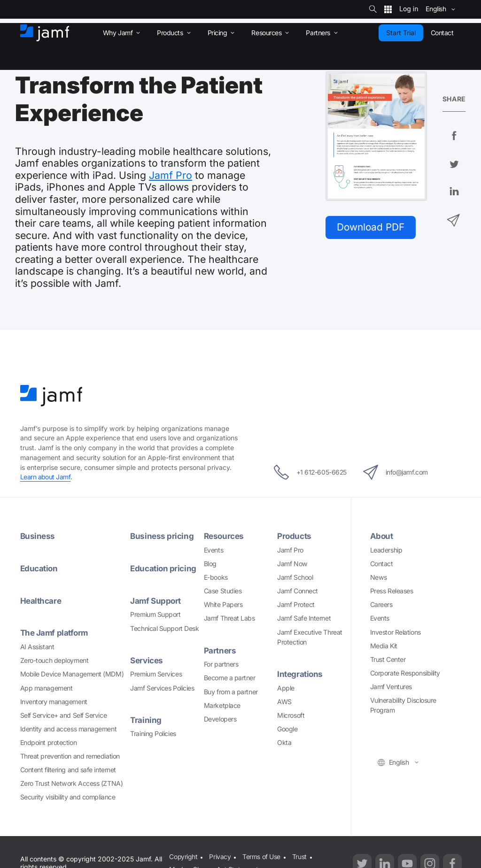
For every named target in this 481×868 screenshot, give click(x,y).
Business (38, 536)
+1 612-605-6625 (307, 472)
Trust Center (388, 659)
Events (213, 550)
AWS (284, 702)
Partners (220, 650)
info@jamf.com (398, 472)
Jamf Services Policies (162, 688)
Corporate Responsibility (405, 673)
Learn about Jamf (46, 477)
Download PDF (372, 227)
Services (146, 660)
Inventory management (54, 702)
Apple (286, 688)
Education (39, 568)
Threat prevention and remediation (70, 756)
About (382, 536)
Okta (284, 742)
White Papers (223, 604)
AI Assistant (37, 647)
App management (47, 688)
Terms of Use (261, 856)
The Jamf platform (55, 633)
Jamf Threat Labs (229, 618)
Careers (381, 604)
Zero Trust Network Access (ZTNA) (72, 783)
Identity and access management (69, 729)
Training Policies (153, 734)
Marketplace (222, 705)
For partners (221, 664)
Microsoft (291, 715)
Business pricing (162, 536)
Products (294, 536)
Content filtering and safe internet (68, 770)
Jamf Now (292, 564)
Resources (224, 536)
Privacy (220, 856)
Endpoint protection (48, 742)
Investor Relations (396, 632)
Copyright (183, 856)
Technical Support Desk (164, 628)
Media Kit (384, 646)
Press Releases (392, 591)
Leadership (386, 550)
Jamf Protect (296, 604)
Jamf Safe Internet (304, 618)
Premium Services (156, 674)
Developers (220, 719)
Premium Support (155, 614)
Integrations (300, 674)
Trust (299, 856)
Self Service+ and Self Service (64, 715)
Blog (210, 564)
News (379, 577)
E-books (216, 577)
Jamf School (295, 577)
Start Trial (401, 33)
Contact (382, 564)
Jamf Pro (171, 175)
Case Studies (223, 591)
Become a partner (230, 678)
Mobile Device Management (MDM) (72, 674)
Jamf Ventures (391, 687)
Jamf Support (156, 601)
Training (146, 720)
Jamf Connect (298, 591)
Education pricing (163, 568)
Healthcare (41, 601)
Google (287, 729)
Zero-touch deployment (54, 660)
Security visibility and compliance (68, 797)
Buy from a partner (231, 692)
